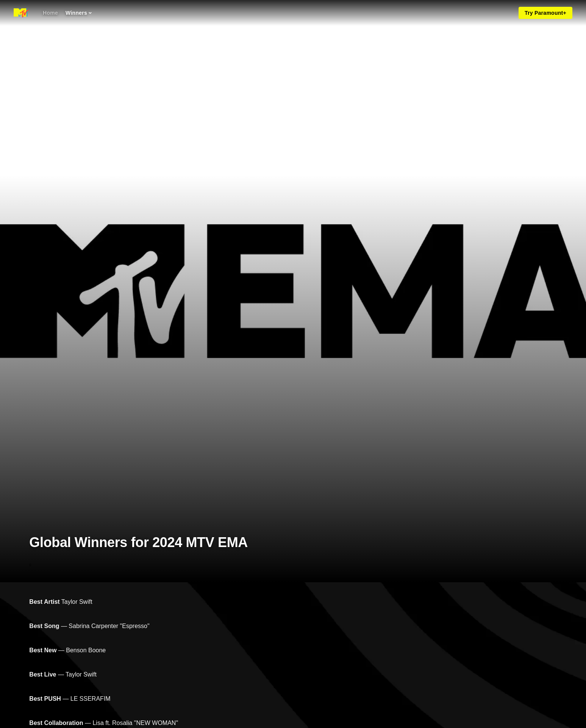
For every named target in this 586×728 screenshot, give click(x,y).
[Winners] (79, 13)
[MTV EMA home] (21, 13)
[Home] (50, 13)
